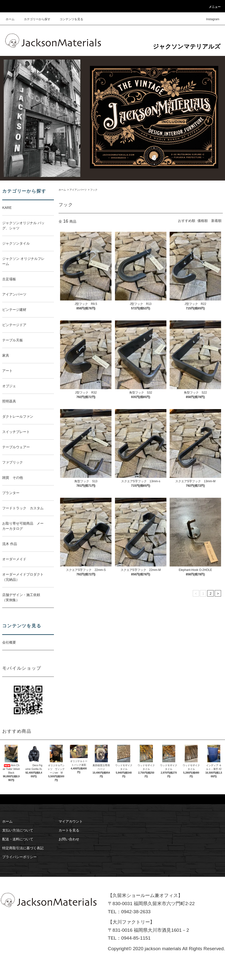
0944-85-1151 (136, 938)
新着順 (216, 221)
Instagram (210, 19)
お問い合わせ (69, 839)
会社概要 (9, 642)
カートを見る (69, 830)
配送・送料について (18, 839)
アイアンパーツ (78, 190)
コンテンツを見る (68, 19)
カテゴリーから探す (34, 19)
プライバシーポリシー (19, 857)
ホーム (10, 19)
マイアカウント (71, 821)
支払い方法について (18, 830)
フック (94, 190)
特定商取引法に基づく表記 (23, 848)
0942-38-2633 (136, 912)
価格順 (203, 221)
